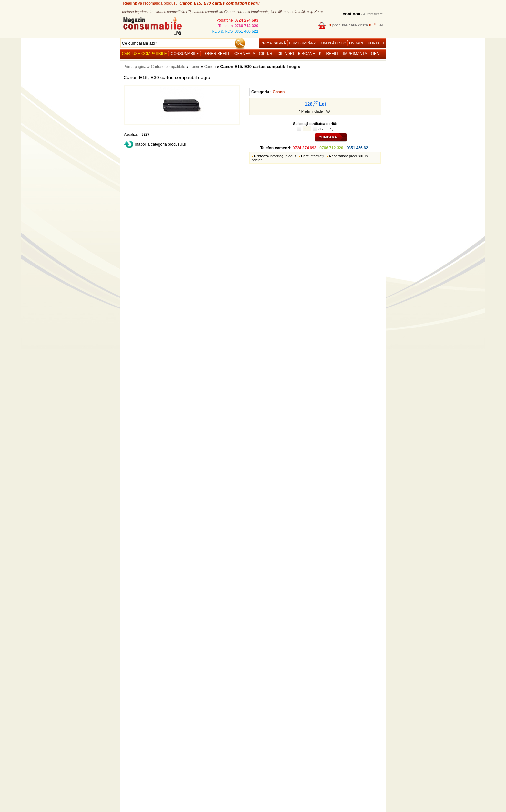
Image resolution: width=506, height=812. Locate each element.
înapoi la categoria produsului (161, 144)
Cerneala (245, 54)
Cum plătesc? (332, 43)
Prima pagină (273, 43)
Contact (376, 43)
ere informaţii (313, 156)
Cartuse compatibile (144, 54)
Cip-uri (266, 54)
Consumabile (185, 54)
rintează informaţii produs (275, 156)
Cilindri (285, 54)
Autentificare (373, 14)
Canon (210, 67)
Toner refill (217, 54)
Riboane (307, 54)
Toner (195, 67)
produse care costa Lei (356, 25)
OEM (375, 54)
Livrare (357, 43)
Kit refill (329, 54)
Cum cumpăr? (302, 43)
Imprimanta (355, 54)
